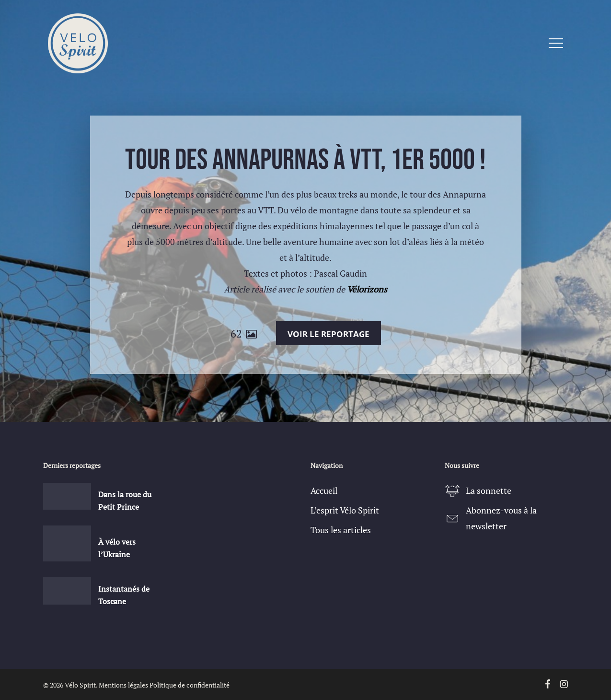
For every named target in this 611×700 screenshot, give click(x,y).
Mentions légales (123, 685)
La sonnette (489, 490)
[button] (556, 43)
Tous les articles (341, 530)
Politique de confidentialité (190, 685)
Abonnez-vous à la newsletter (501, 518)
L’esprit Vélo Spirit (345, 510)
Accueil (324, 490)
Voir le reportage (329, 334)
